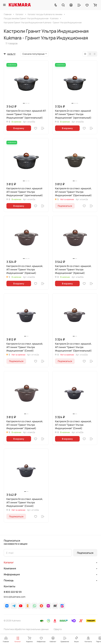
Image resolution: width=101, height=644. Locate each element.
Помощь (9, 580)
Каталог (9, 562)
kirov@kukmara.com (15, 597)
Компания (10, 568)
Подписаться (85, 553)
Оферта (58, 629)
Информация (12, 574)
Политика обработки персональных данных (26, 629)
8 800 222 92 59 (13, 592)
